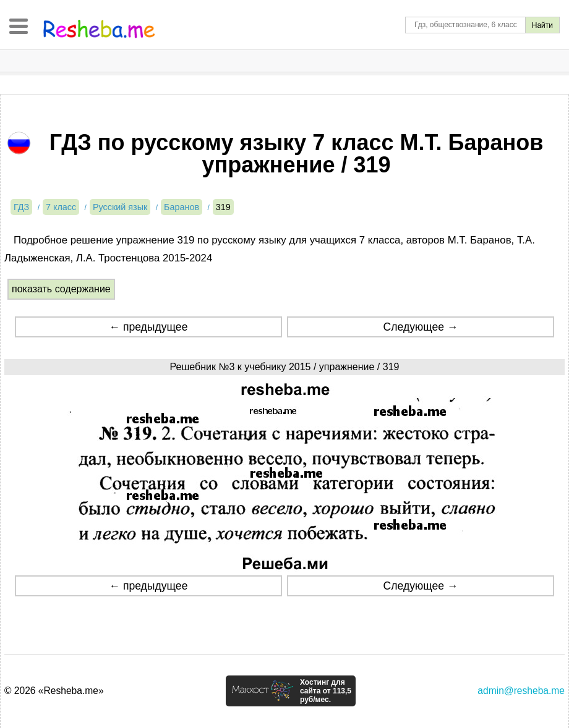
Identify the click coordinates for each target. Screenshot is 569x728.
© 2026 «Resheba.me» (54, 691)
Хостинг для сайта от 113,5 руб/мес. (326, 691)
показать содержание (61, 289)
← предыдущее (148, 327)
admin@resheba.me (521, 691)
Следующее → (421, 327)
